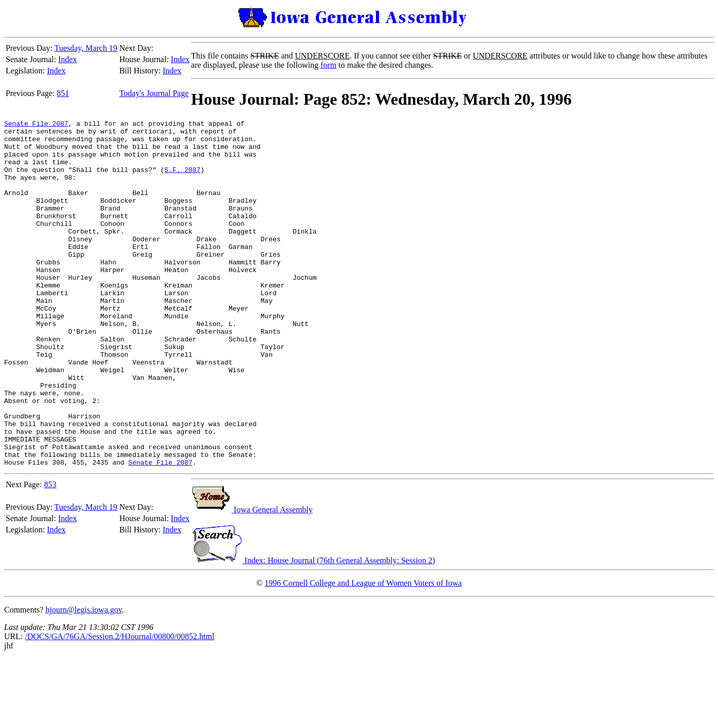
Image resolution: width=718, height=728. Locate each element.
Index (67, 59)
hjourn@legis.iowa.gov (83, 679)
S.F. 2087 (182, 180)
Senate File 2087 (36, 125)
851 (63, 93)
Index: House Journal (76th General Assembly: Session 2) (313, 630)
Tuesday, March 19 (86, 48)
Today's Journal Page (154, 93)
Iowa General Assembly (252, 579)
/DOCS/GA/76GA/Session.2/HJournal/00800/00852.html (119, 706)
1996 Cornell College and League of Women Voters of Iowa (363, 652)
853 (50, 554)
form (328, 65)
